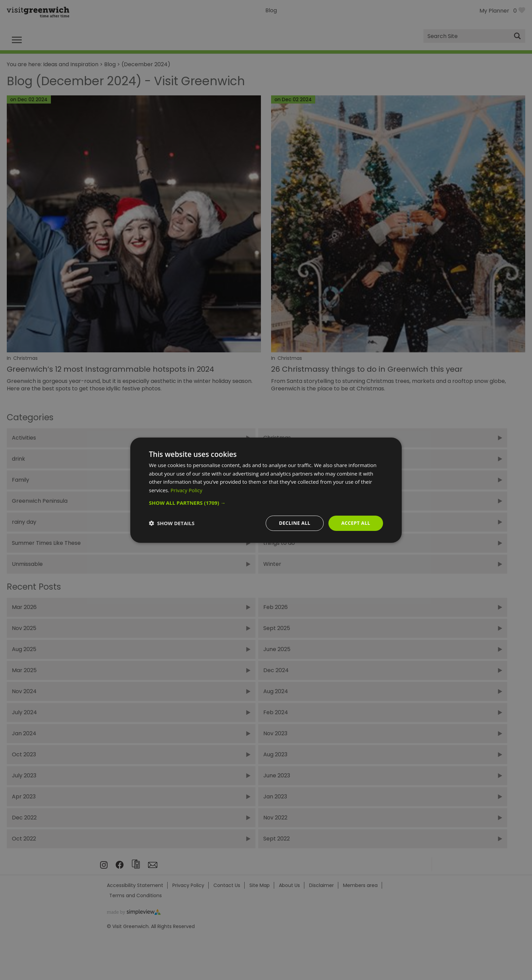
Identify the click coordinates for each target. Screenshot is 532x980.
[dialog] (266, 490)
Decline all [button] (294, 523)
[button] (266, 503)
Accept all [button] (356, 523)
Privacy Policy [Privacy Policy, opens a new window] (187, 490)
